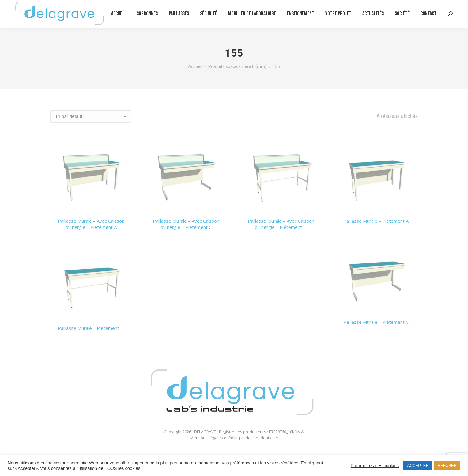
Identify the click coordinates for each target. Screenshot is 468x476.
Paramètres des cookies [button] (375, 466)
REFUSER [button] (447, 465)
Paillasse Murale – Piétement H (91, 328)
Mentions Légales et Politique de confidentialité (234, 438)
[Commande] (91, 116)
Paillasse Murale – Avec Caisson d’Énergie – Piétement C (186, 224)
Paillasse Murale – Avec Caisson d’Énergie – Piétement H (281, 224)
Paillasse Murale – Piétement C (376, 322)
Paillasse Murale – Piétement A (376, 221)
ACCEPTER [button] (418, 465)
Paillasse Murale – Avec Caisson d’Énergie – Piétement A (91, 224)
